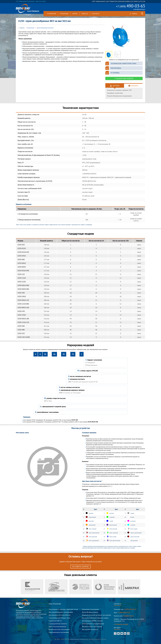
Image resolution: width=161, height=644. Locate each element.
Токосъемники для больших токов (59, 618)
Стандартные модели (124, 78)
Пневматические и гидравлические (93, 624)
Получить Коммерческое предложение (119, 96)
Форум (75, 14)
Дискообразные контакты (45, 28)
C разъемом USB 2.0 (55, 621)
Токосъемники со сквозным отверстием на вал (63, 609)
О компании (52, 14)
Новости (85, 14)
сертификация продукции (25, 1)
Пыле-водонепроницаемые (57, 627)
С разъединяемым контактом (58, 624)
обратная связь (41, 1)
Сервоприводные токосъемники (59, 632)
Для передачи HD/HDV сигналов (92, 621)
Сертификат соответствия (115, 93)
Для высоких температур (90, 629)
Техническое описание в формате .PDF (119, 90)
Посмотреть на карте (122, 624)
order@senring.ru (139, 9)
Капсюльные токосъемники (90, 609)
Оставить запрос (81, 567)
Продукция (64, 14)
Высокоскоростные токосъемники (59, 629)
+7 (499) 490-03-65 (130, 609)
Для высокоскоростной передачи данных (95, 618)
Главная (22, 28)
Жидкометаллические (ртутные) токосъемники (97, 615)
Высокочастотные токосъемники (92, 627)
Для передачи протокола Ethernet (60, 615)
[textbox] (135, 14)
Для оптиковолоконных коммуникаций (61, 612)
